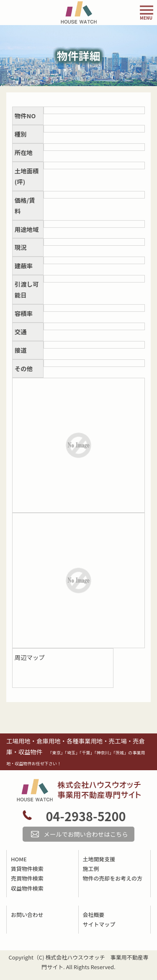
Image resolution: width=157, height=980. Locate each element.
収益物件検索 (27, 888)
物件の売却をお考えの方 (113, 878)
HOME (19, 859)
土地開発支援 (99, 859)
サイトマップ (99, 924)
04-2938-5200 (86, 816)
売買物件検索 (27, 878)
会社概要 (94, 915)
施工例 (91, 869)
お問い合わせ (27, 915)
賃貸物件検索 (27, 869)
